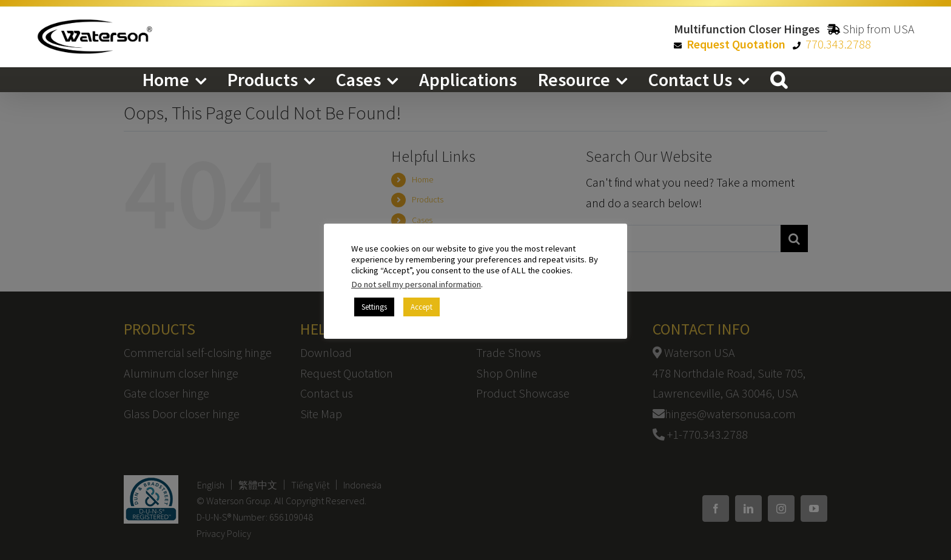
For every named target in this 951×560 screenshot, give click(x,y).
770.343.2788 (838, 44)
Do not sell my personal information (416, 284)
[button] (779, 79)
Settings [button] (374, 307)
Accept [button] (422, 307)
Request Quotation (736, 44)
